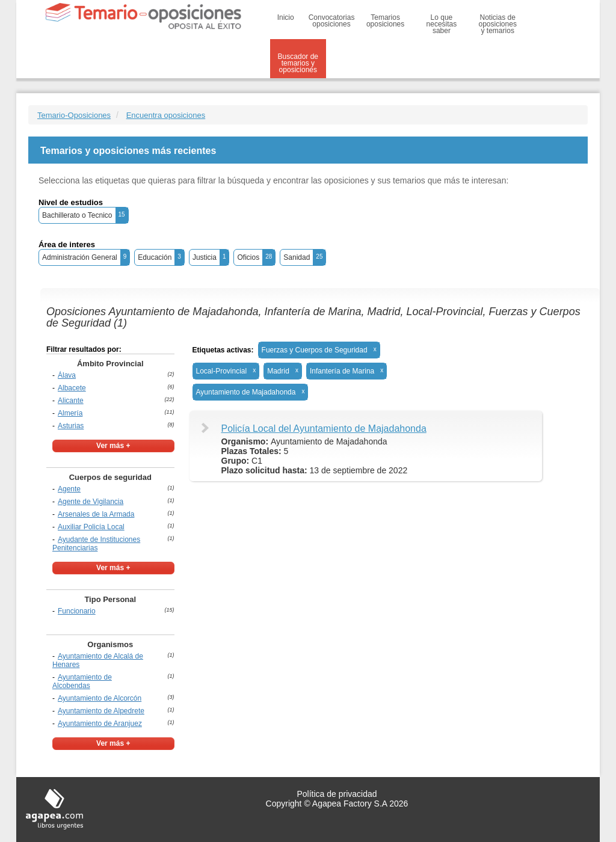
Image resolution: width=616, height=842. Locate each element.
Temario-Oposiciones (74, 115)
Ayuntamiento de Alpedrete (101, 711)
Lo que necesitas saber (442, 24)
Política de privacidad (337, 794)
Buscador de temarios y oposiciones (298, 63)
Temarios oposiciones (385, 21)
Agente (69, 489)
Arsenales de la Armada (96, 514)
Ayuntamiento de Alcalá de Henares (98, 660)
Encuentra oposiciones (166, 115)
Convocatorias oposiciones (332, 21)
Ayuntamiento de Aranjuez (100, 724)
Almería (70, 413)
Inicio (286, 17)
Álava (67, 375)
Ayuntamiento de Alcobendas (82, 681)
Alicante (71, 401)
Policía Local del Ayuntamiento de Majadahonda (324, 429)
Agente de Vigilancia (91, 502)
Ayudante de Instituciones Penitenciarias (96, 544)
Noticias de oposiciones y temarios (498, 24)
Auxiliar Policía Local (91, 527)
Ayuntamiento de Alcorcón (100, 698)
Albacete (72, 388)
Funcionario (77, 611)
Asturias (71, 426)
